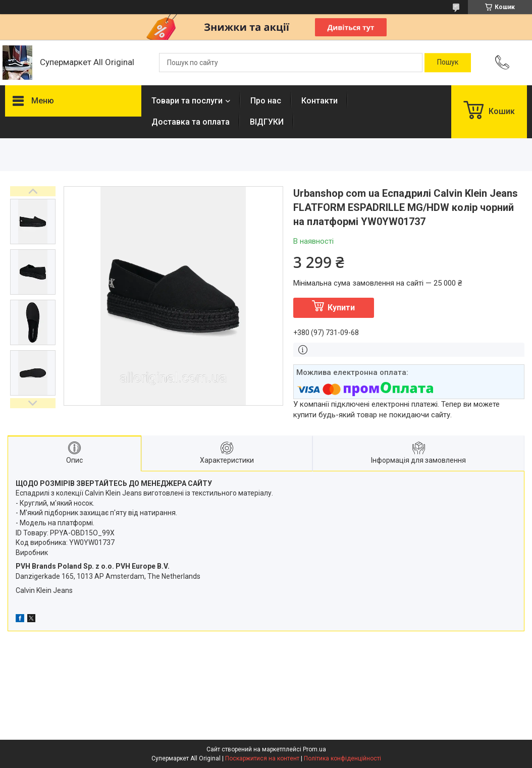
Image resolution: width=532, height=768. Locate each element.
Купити (341, 308)
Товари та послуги (187, 101)
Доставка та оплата (191, 122)
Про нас (266, 101)
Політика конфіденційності (342, 758)
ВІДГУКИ (267, 122)
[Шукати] (448, 63)
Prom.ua (314, 749)
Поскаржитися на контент (262, 758)
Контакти (320, 101)
